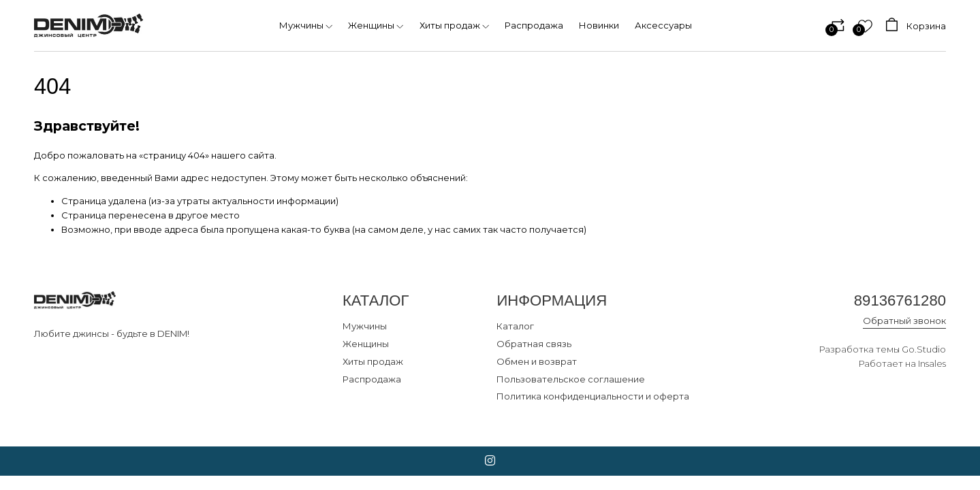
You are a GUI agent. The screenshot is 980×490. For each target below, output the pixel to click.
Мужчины (365, 326)
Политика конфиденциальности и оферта (593, 396)
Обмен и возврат (537, 361)
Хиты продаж (373, 361)
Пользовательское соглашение (571, 379)
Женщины (366, 344)
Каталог (515, 326)
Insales (932, 363)
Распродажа (372, 379)
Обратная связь (534, 344)
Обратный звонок (904, 321)
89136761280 (900, 300)
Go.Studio (924, 349)
